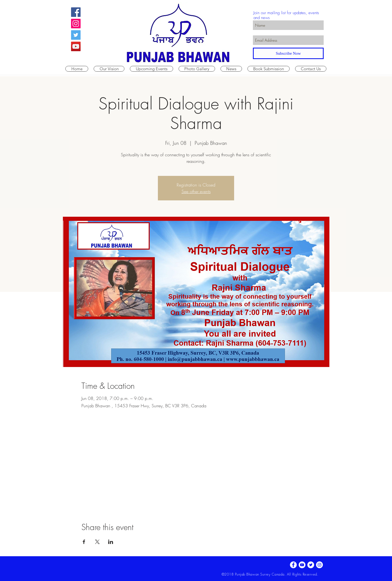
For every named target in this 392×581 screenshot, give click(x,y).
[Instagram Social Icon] (76, 24)
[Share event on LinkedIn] (111, 542)
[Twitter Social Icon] (76, 35)
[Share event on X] (97, 542)
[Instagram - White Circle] (319, 565)
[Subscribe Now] (288, 53)
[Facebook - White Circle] (293, 565)
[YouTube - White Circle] (302, 565)
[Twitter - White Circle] (311, 565)
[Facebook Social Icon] (76, 12)
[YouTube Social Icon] (76, 46)
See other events (196, 191)
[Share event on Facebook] (84, 542)
